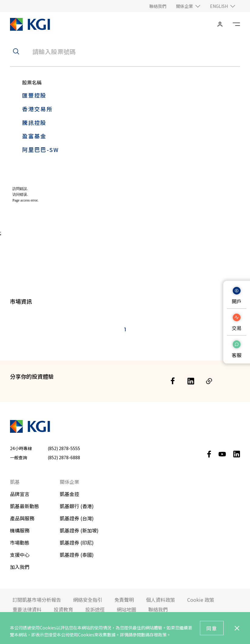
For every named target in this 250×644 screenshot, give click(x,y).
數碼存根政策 (154, 635)
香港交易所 (37, 109)
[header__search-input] (125, 51)
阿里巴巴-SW (41, 150)
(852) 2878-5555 (64, 448)
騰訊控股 (34, 122)
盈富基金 (34, 136)
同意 (212, 628)
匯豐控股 (34, 95)
